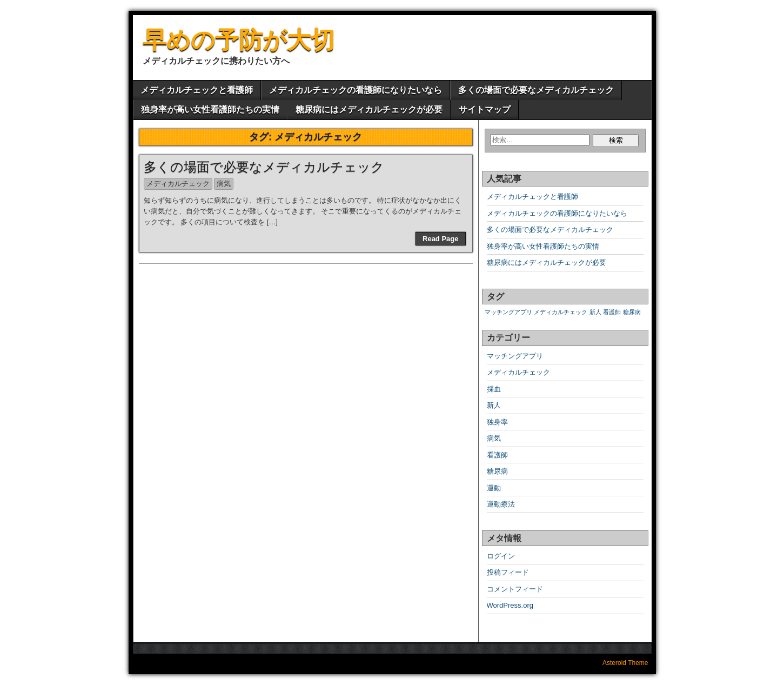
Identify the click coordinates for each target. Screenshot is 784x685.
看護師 (497, 455)
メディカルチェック (178, 184)
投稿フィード (508, 572)
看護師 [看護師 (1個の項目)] (612, 312)
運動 (494, 488)
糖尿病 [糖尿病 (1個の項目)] (632, 312)
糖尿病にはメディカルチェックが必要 (369, 109)
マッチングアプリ (515, 356)
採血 (494, 389)
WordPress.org (510, 605)
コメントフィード (515, 589)
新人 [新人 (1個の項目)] (595, 312)
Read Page (440, 239)
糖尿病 (497, 471)
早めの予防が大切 (239, 40)
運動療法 (501, 504)
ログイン (501, 556)
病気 (224, 184)
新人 (494, 405)
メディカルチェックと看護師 (197, 90)
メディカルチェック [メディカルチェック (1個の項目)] (561, 312)
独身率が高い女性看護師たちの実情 (210, 109)
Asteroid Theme (625, 663)
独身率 (497, 422)
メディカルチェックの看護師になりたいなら (356, 90)
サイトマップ (485, 109)
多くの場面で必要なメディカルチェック (536, 90)
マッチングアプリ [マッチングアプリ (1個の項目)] (508, 312)
